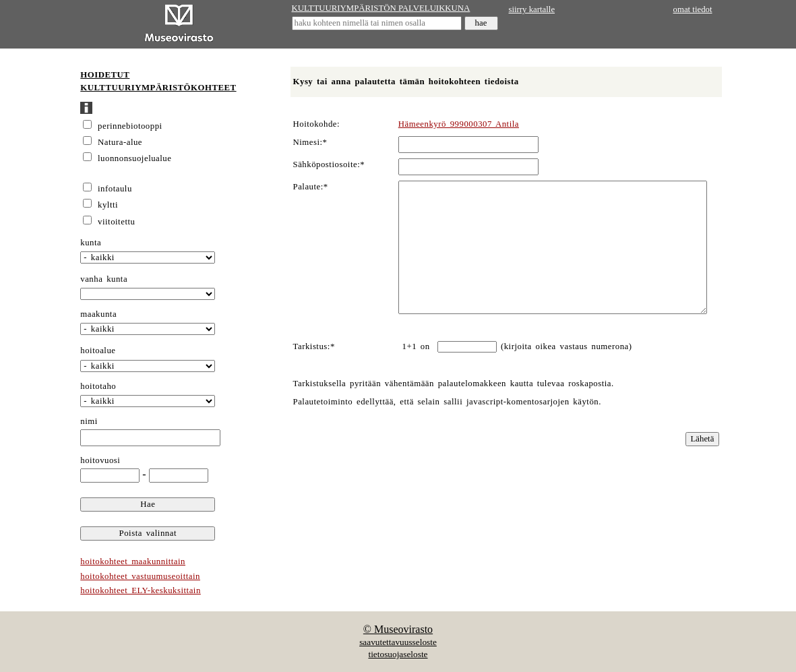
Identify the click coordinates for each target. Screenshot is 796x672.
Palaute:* (311, 187)
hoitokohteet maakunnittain (133, 561)
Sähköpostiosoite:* (329, 164)
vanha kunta (104, 279)
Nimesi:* (310, 142)
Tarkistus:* (314, 346)
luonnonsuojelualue (134, 158)
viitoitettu (116, 222)
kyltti (108, 205)
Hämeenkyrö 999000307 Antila (459, 124)
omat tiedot (693, 9)
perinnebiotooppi (130, 126)
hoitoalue (98, 350)
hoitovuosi (100, 460)
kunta (91, 243)
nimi (89, 421)
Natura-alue (120, 142)
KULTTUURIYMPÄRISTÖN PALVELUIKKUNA (381, 8)
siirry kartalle (532, 9)
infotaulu (115, 189)
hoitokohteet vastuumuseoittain (140, 576)
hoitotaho (98, 386)
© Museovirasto (398, 629)
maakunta (98, 314)
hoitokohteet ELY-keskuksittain (141, 590)
